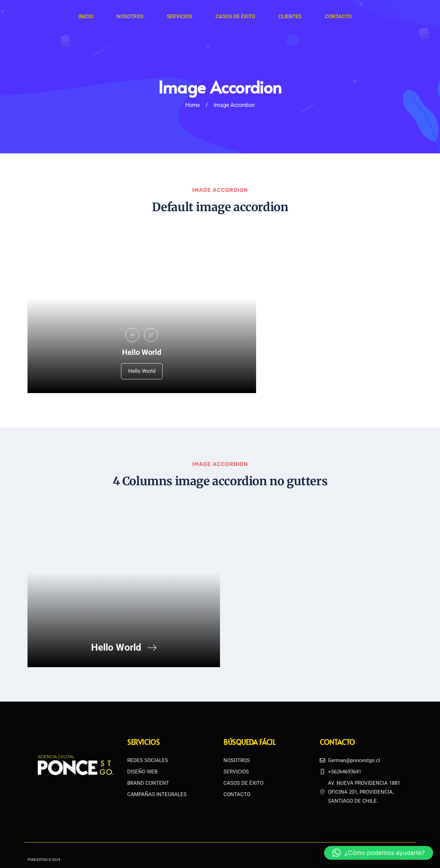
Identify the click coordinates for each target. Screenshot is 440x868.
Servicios (179, 17)
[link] (151, 334)
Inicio (85, 17)
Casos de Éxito (235, 17)
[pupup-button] (132, 334)
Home (192, 105)
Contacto (338, 17)
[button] (379, 853)
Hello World (142, 370)
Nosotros (130, 17)
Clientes (289, 17)
